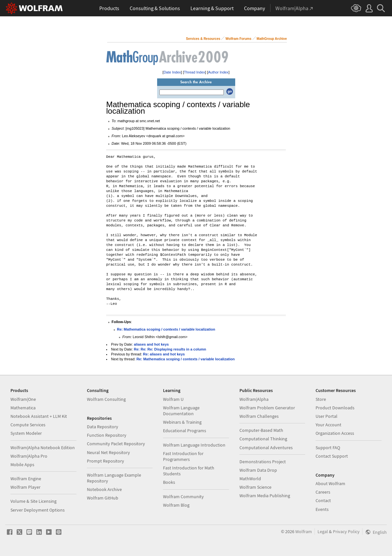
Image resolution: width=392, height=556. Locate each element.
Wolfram (304, 531)
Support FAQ (328, 448)
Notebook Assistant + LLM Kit (39, 416)
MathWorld (250, 479)
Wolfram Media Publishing (265, 496)
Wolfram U (173, 399)
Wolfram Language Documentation (181, 411)
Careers (323, 492)
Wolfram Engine (26, 479)
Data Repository (103, 427)
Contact (323, 500)
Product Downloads (335, 408)
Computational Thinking (263, 439)
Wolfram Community (183, 497)
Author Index (218, 72)
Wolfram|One (23, 399)
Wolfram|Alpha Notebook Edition (43, 448)
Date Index (172, 72)
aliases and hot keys (151, 344)
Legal (323, 531)
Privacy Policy (346, 531)
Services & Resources (203, 39)
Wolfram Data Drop (258, 470)
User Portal (327, 416)
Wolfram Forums (238, 39)
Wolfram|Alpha (254, 399)
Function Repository (107, 435)
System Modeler (26, 433)
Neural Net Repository (108, 452)
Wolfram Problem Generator (267, 408)
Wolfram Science (255, 487)
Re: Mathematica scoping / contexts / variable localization (166, 329)
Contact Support (332, 456)
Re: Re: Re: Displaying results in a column (170, 349)
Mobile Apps (22, 465)
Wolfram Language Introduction (194, 445)
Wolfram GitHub (103, 498)
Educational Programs (185, 431)
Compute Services (28, 425)
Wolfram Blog (176, 505)
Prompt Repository (106, 461)
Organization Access (335, 433)
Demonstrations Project (263, 462)
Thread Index (195, 72)
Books (169, 482)
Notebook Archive (104, 489)
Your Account (328, 425)
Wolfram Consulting (106, 399)
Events (322, 509)
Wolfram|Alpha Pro (29, 456)
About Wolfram (330, 483)
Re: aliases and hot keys (164, 354)
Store (321, 399)
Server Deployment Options (38, 510)
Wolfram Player (25, 487)
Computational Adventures (266, 448)
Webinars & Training (182, 422)
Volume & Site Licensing (33, 501)
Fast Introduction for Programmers (183, 456)
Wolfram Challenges (259, 416)
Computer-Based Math (261, 430)
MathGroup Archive (272, 39)
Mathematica (23, 408)
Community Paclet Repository (116, 444)
